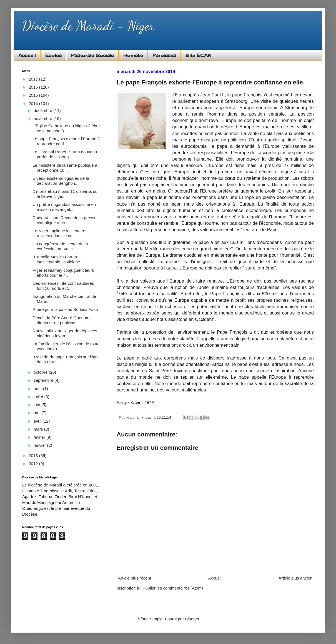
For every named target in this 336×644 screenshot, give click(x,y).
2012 (34, 464)
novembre (43, 118)
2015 (34, 95)
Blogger (192, 619)
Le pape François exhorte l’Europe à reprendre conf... (66, 141)
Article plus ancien (295, 578)
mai (37, 413)
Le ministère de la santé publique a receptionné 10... (65, 168)
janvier (40, 445)
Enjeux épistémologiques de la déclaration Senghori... (61, 181)
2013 (34, 455)
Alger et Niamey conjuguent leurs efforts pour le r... (63, 273)
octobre (41, 372)
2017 (34, 79)
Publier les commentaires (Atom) (173, 588)
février (40, 437)
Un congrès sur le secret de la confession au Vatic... (60, 246)
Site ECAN (198, 55)
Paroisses (164, 55)
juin (37, 405)
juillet (39, 397)
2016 (34, 87)
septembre (44, 380)
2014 (34, 103)
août (38, 389)
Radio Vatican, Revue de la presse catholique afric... (65, 220)
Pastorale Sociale (92, 55)
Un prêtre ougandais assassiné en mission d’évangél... (64, 207)
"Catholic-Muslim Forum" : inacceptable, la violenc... (58, 259)
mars (39, 429)
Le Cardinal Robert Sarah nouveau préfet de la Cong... (65, 154)
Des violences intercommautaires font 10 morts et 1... (63, 286)
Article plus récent (135, 578)
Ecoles (53, 55)
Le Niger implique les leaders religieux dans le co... (60, 233)
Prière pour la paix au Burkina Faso (65, 309)
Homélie (133, 55)
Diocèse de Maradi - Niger (88, 26)
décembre (43, 110)
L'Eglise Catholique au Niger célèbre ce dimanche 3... (66, 128)
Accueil (27, 55)
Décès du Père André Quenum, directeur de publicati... (62, 320)
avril (38, 421)
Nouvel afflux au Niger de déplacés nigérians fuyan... (65, 333)
